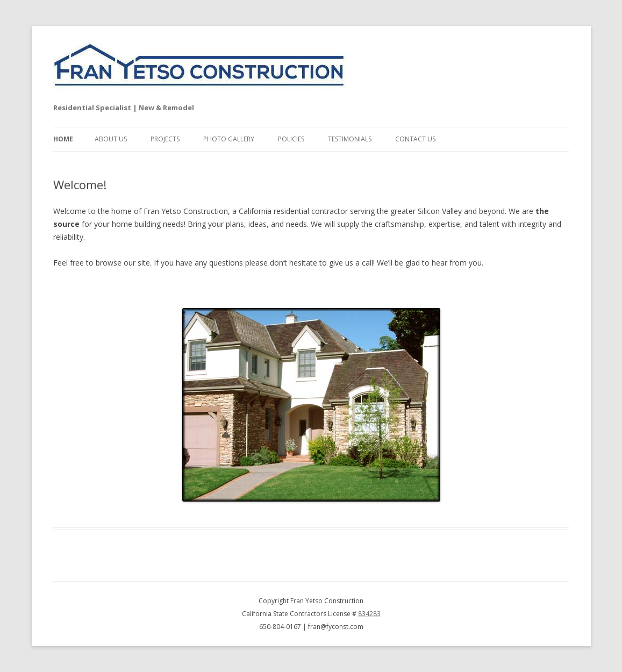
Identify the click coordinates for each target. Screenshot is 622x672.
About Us (111, 139)
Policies (291, 139)
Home (63, 139)
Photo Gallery (229, 139)
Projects (165, 139)
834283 (369, 614)
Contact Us (415, 139)
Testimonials (350, 139)
